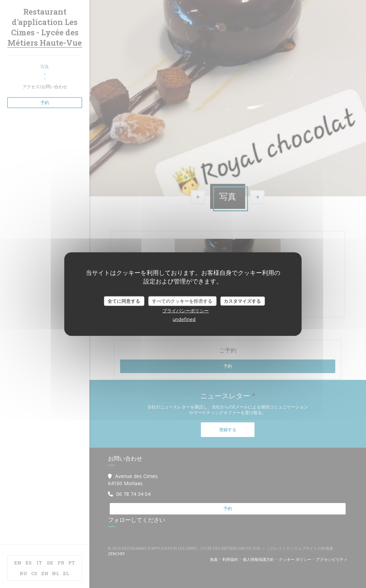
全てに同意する (124, 301)
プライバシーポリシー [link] (186, 311)
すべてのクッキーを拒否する (182, 301)
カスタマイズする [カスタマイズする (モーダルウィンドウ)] (242, 301)
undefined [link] (184, 319)
